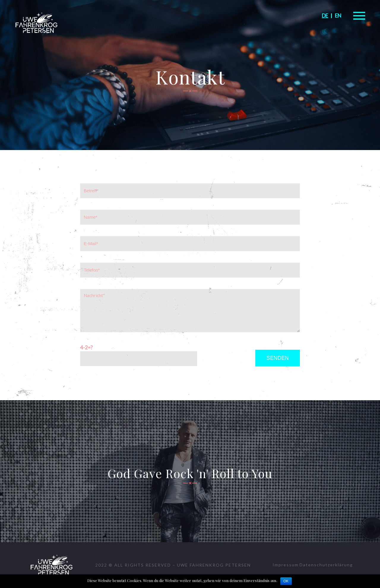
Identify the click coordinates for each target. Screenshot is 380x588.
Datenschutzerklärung (326, 565)
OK (286, 581)
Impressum (286, 565)
